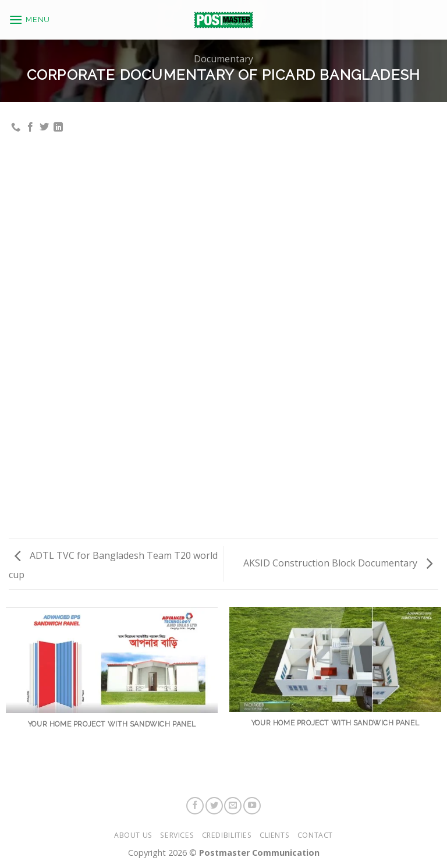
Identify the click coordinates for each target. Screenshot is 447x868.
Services (177, 835)
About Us (133, 835)
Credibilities (227, 835)
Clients (274, 835)
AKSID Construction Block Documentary (338, 563)
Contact (315, 835)
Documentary (223, 59)
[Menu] (29, 15)
